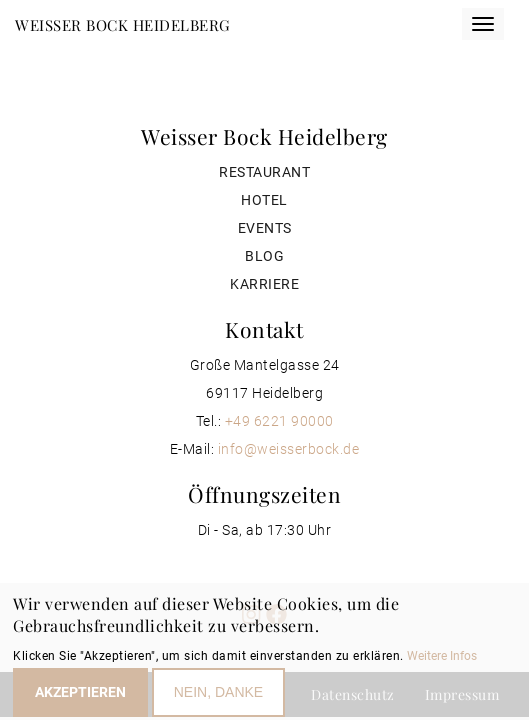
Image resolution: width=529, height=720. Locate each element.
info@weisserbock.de (289, 449)
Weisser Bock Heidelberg (123, 25)
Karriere (264, 284)
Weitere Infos (442, 661)
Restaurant (264, 172)
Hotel (264, 200)
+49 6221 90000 (279, 421)
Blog (264, 256)
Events (265, 228)
